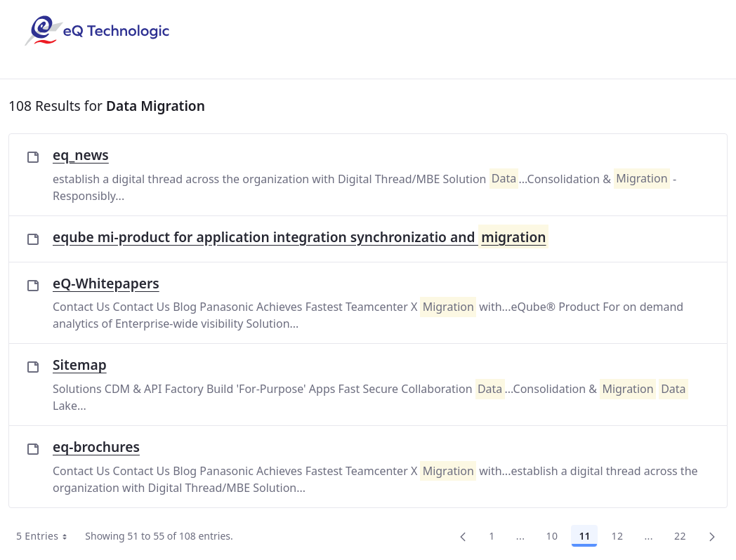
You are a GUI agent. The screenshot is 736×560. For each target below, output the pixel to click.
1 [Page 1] (492, 536)
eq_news (81, 155)
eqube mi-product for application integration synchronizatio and (301, 237)
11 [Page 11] (584, 536)
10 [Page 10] (552, 536)
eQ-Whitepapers (106, 283)
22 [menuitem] (680, 536)
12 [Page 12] (617, 536)
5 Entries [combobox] (46, 536)
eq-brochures (96, 447)
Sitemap (80, 365)
